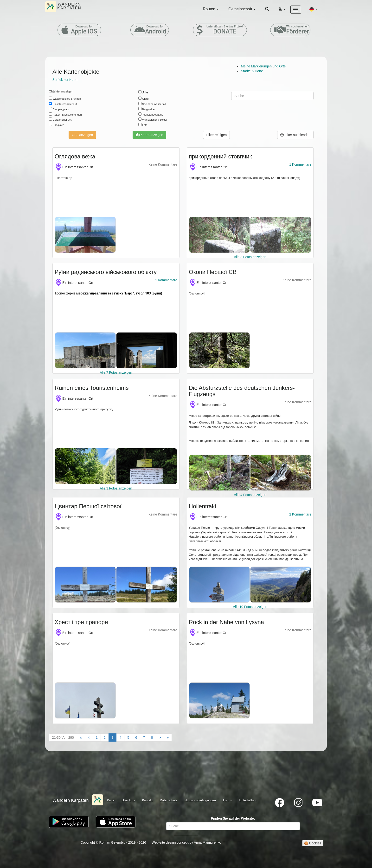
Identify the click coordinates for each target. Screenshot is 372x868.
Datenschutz (169, 800)
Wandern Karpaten (71, 800)
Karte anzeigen (149, 135)
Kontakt (147, 800)
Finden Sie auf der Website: (233, 818)
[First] (81, 737)
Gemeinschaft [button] (242, 9)
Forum (228, 800)
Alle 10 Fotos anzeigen (250, 607)
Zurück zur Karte (65, 80)
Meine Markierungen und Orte (263, 66)
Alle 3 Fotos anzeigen (250, 257)
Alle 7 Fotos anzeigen (116, 372)
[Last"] (168, 737)
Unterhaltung (248, 800)
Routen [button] (211, 9)
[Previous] (89, 737)
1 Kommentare (300, 164)
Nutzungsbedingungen (200, 800)
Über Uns (128, 800)
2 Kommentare (300, 514)
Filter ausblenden (295, 135)
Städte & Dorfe (252, 71)
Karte (111, 800)
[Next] (160, 737)
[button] (313, 9)
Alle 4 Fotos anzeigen (250, 495)
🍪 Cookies (313, 843)
